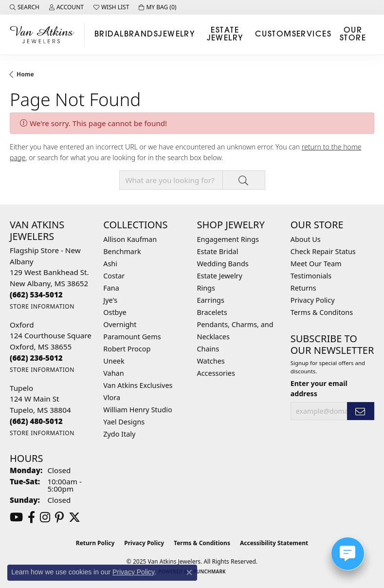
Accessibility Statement (274, 543)
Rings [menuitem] (206, 288)
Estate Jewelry (225, 35)
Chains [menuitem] (208, 349)
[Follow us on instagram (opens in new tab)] (45, 517)
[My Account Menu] (66, 7)
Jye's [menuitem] (110, 300)
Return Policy (95, 543)
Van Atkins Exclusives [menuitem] (138, 385)
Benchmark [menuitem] (122, 251)
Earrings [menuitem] (211, 300)
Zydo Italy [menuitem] (119, 434)
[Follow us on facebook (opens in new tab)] (31, 517)
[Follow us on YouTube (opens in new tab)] (16, 517)
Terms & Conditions (202, 543)
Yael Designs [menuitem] (124, 422)
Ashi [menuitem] (110, 264)
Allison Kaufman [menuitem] (130, 239)
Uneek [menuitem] (114, 361)
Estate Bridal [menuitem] (218, 251)
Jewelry (176, 35)
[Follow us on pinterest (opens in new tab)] (59, 517)
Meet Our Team (316, 264)
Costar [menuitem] (114, 276)
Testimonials (311, 276)
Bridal (109, 35)
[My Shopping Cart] (157, 7)
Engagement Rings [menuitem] (228, 239)
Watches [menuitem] (211, 361)
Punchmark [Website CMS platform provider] (210, 571)
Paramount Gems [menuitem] (132, 337)
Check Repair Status (323, 251)
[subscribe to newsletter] (361, 411)
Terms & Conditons (322, 312)
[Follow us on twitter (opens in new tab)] (74, 517)
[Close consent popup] (189, 572)
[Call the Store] (36, 294)
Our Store (353, 35)
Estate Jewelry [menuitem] (220, 276)
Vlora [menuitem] (112, 397)
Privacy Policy (313, 300)
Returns (303, 288)
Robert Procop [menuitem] (127, 349)
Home (25, 74)
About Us (306, 239)
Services (312, 35)
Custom (274, 35)
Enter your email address (319, 388)
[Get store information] (42, 306)
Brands (141, 35)
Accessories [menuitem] (216, 373)
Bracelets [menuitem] (212, 312)
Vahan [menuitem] (113, 373)
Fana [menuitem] (111, 288)
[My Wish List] (111, 7)
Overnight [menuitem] (120, 324)
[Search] (25, 7)
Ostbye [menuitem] (115, 312)
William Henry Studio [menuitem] (137, 410)
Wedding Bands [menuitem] (223, 264)
